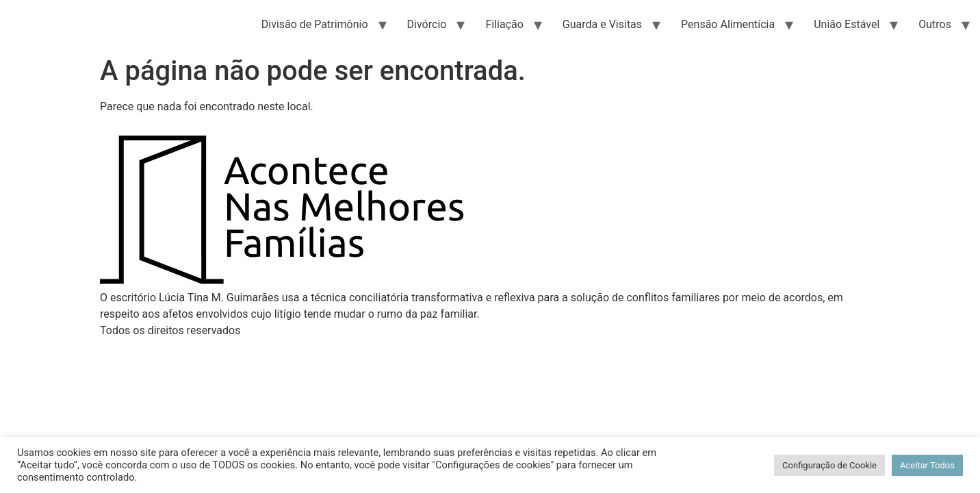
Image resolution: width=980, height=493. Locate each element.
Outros (935, 24)
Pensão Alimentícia (728, 24)
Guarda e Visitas (602, 24)
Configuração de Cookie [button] (829, 465)
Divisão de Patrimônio (315, 24)
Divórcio (427, 24)
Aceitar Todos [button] (927, 465)
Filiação (504, 24)
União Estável (847, 24)
